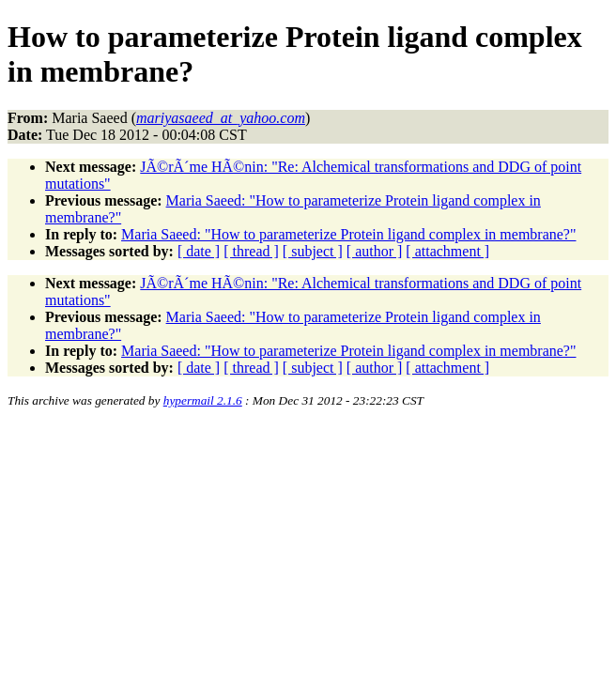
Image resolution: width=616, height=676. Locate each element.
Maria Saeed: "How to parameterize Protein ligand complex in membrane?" (348, 234)
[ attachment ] (447, 251)
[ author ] (375, 251)
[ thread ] (251, 251)
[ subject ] (313, 251)
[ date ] (199, 251)
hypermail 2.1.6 (203, 400)
